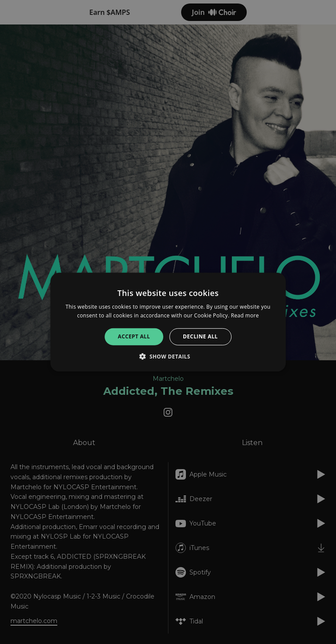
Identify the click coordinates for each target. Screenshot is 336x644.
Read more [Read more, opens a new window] (245, 315)
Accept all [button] (134, 336)
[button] (168, 356)
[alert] (168, 322)
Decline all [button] (200, 336)
